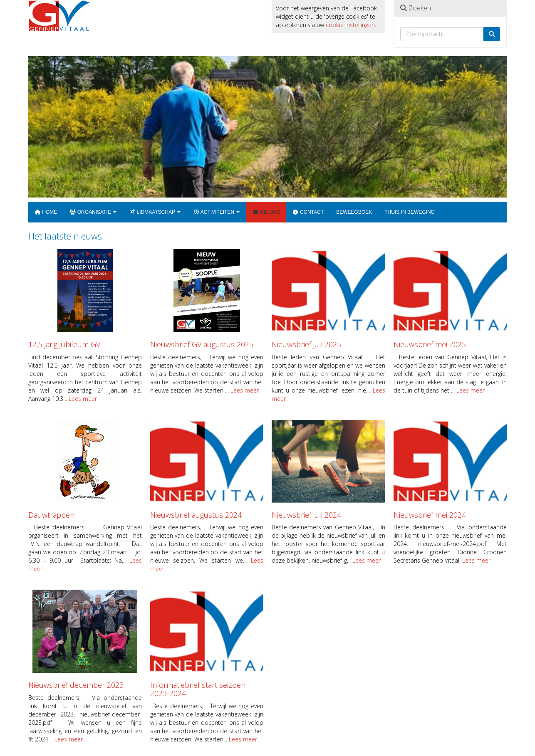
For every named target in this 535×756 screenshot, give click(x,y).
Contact (308, 212)
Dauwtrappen (51, 515)
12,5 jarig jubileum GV (64, 344)
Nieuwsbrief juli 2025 (306, 344)
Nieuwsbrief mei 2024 (430, 515)
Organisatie (93, 212)
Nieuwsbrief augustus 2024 (196, 515)
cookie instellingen (350, 25)
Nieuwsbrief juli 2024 (306, 515)
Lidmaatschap (155, 212)
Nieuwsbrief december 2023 (76, 685)
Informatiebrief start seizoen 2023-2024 (198, 689)
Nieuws (266, 212)
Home (46, 212)
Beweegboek (354, 212)
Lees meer (83, 399)
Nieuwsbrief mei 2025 (430, 344)
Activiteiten (216, 212)
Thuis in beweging (410, 212)
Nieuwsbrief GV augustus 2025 (202, 344)
